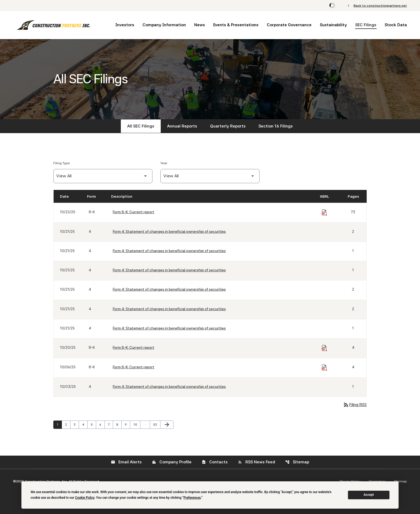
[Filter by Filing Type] (103, 176)
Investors (125, 25)
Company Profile (172, 462)
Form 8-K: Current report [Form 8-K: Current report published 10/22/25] (134, 212)
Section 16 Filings (276, 126)
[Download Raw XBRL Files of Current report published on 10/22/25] (324, 213)
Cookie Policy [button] (85, 498)
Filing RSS (355, 405)
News (200, 25)
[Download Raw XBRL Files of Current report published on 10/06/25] (324, 368)
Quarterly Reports (228, 126)
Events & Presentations (236, 25)
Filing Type (62, 163)
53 (156, 425)
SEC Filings (366, 25)
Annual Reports (182, 126)
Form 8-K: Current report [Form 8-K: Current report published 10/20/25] (134, 347)
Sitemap (297, 462)
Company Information (164, 25)
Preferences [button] (192, 498)
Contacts (215, 462)
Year (164, 163)
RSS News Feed (256, 462)
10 (137, 425)
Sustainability (333, 25)
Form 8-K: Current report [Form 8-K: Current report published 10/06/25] (134, 367)
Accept (369, 495)
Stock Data (396, 25)
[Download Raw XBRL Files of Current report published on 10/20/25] (324, 348)
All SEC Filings (141, 126)
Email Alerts (126, 462)
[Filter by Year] (210, 176)
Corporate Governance (289, 25)
